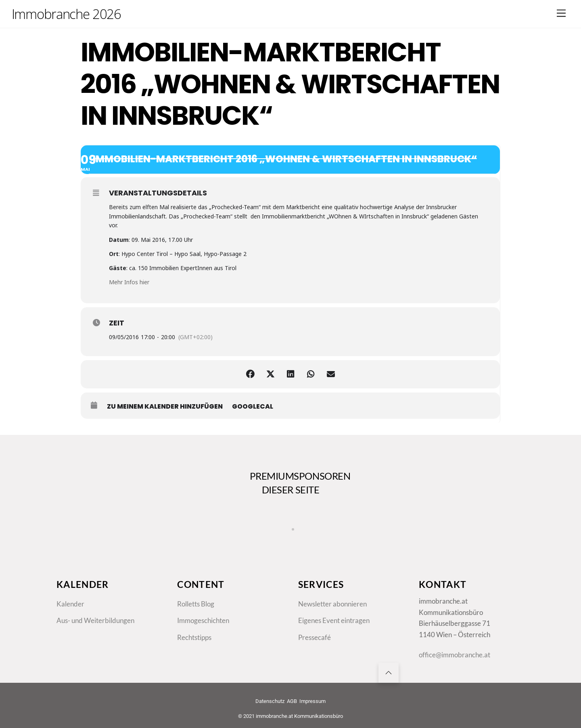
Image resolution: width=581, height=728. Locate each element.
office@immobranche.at (455, 655)
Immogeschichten (203, 620)
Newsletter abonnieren (332, 604)
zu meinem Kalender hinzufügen (165, 407)
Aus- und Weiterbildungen (95, 620)
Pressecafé (315, 637)
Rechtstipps (194, 637)
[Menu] (561, 13)
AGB (292, 701)
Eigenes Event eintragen (334, 620)
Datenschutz (270, 701)
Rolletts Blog (196, 604)
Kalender (70, 604)
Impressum (312, 701)
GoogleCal (253, 407)
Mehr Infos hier (129, 282)
